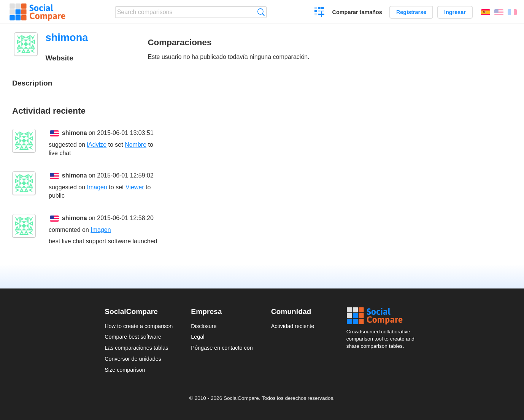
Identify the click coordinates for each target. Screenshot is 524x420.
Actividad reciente (293, 326)
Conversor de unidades (133, 359)
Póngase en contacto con (222, 348)
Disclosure (204, 326)
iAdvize (97, 145)
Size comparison (125, 370)
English (499, 12)
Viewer (135, 187)
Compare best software (133, 337)
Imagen (97, 187)
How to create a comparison (139, 326)
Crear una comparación (320, 13)
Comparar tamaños (357, 12)
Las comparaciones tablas (136, 348)
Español (486, 12)
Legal (198, 337)
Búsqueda (261, 12)
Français (512, 12)
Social (383, 316)
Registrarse (411, 12)
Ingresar (455, 12)
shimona (75, 133)
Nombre (136, 145)
